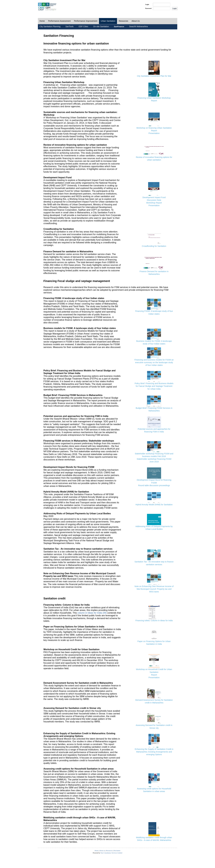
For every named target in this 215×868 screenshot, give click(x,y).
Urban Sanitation (108, 21)
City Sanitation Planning (50, 26)
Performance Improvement (86, 21)
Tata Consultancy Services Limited (111, 853)
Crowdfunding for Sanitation (154, 246)
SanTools (70, 26)
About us (102, 851)
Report (154, 101)
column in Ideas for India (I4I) (92, 613)
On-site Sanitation (101, 26)
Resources (123, 21)
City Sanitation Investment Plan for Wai (154, 76)
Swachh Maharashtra (138, 26)
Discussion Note (154, 200)
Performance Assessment (59, 21)
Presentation (154, 133)
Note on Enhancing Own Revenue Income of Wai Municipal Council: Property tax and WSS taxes (154, 589)
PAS (47, 7)
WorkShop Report (154, 203)
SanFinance (119, 27)
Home (42, 21)
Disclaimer (117, 851)
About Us (136, 21)
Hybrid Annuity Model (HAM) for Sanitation (154, 505)
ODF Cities (83, 26)
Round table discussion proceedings (154, 485)
